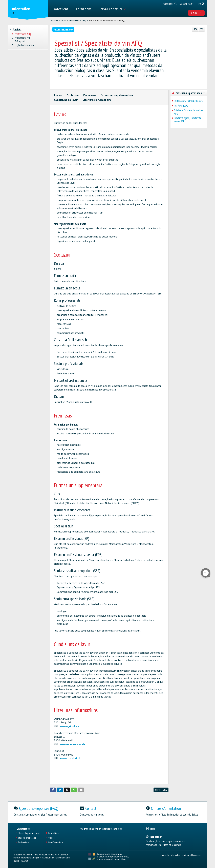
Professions (24, 842)
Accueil (55, 20)
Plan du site (164, 855)
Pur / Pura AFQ (181, 106)
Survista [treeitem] (17, 29)
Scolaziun (73, 95)
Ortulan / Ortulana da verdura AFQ (189, 112)
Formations (54, 833)
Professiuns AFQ (78, 20)
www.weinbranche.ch (72, 744)
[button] (53, 790)
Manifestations (56, 842)
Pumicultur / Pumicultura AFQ (189, 101)
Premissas (90, 95)
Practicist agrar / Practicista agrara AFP (188, 120)
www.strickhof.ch (70, 758)
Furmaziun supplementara (117, 95)
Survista (64, 20)
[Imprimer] (195, 29)
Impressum (197, 855)
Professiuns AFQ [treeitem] (23, 34)
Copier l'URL (161, 790)
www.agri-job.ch (70, 726)
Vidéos (51, 838)
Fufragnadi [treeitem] (20, 41)
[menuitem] (62, 9)
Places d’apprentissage (29, 833)
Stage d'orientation (27, 838)
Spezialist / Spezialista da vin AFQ (106, 20)
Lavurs (58, 95)
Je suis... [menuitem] (196, 13)
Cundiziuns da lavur (66, 100)
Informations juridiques (181, 855)
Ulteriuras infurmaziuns (97, 100)
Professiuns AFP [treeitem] (23, 38)
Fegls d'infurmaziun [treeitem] (24, 45)
